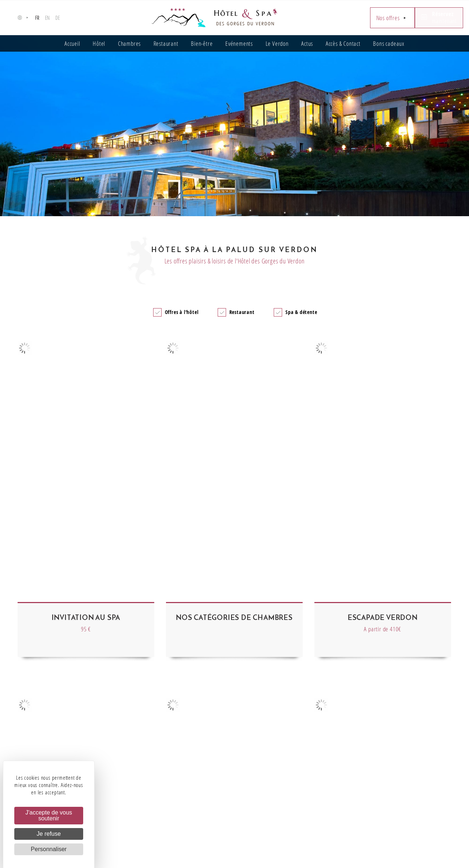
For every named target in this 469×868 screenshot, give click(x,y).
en (48, 18)
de (58, 18)
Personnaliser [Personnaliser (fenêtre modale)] (49, 849)
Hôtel (99, 43)
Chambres (129, 43)
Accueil (72, 43)
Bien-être (202, 43)
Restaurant (166, 43)
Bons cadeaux (389, 43)
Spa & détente (301, 312)
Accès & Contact (343, 43)
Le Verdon (277, 43)
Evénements (239, 43)
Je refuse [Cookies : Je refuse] (49, 834)
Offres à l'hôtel (182, 312)
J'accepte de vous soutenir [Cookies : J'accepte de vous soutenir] (49, 815)
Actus (307, 43)
